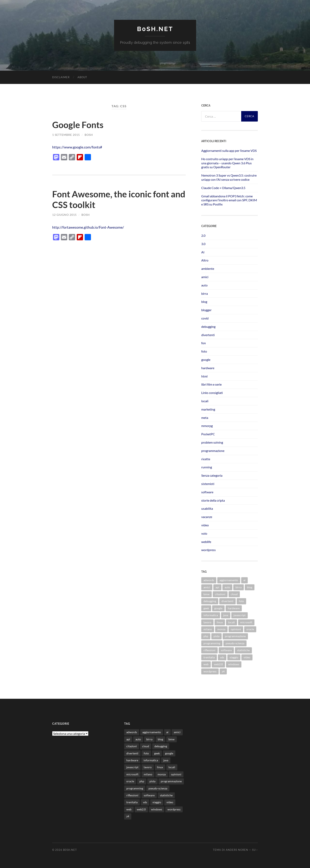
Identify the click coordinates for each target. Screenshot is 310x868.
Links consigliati (212, 393)
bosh (89, 135)
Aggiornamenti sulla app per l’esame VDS (229, 150)
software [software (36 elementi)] (226, 650)
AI (203, 252)
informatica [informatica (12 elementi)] (211, 615)
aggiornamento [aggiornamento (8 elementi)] (229, 580)
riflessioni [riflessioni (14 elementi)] (209, 650)
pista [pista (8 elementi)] (216, 636)
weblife (206, 541)
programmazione (213, 450)
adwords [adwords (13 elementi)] (209, 580)
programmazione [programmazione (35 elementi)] (235, 636)
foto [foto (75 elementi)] (241, 601)
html (204, 376)
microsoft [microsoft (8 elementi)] (246, 622)
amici (205, 277)
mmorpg (207, 426)
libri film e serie (211, 384)
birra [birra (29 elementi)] (239, 587)
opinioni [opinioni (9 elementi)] (236, 629)
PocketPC (208, 434)
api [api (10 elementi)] (217, 587)
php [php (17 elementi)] (206, 636)
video (205, 525)
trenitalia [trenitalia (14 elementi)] (209, 657)
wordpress (208, 550)
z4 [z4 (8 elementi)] (223, 671)
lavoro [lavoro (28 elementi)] (207, 622)
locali (205, 401)
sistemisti (208, 483)
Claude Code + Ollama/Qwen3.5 (223, 188)
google (206, 359)
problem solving (212, 442)
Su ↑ (255, 850)
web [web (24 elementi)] (206, 664)
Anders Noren (237, 850)
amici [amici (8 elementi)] (207, 587)
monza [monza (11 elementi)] (221, 629)
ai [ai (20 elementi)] (244, 580)
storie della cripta (213, 500)
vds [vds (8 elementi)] (222, 657)
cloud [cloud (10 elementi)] (234, 594)
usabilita (207, 508)
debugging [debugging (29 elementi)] (210, 601)
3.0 (203, 244)
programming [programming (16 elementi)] (212, 643)
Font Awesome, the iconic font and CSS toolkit (112, 199)
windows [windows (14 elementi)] (234, 664)
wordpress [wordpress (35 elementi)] (210, 671)
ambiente (208, 269)
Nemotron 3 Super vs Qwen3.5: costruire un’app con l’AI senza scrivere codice (229, 177)
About (82, 77)
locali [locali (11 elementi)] (232, 622)
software (207, 492)
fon (204, 343)
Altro (205, 260)
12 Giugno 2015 (64, 215)
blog (204, 302)
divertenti (208, 335)
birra (205, 293)
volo (204, 533)
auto (204, 285)
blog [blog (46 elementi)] (250, 587)
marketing (208, 409)
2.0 (203, 235)
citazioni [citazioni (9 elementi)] (220, 594)
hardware (208, 368)
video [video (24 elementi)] (247, 657)
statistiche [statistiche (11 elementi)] (243, 650)
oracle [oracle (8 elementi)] (250, 629)
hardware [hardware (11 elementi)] (234, 608)
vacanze (207, 517)
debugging (208, 326)
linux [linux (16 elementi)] (220, 622)
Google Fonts (78, 125)
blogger (206, 310)
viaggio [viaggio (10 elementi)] (234, 657)
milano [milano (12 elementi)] (208, 629)
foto (204, 351)
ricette (206, 459)
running (207, 467)
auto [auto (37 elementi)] (227, 587)
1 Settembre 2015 (66, 135)
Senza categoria (212, 475)
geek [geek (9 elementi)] (206, 608)
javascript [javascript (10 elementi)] (240, 615)
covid (205, 318)
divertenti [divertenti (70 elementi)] (227, 601)
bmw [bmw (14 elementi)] (207, 594)
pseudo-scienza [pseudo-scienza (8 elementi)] (235, 643)
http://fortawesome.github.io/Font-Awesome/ (90, 227)
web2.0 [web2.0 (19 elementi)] (218, 664)
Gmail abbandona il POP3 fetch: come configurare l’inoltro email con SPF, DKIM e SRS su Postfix (229, 200)
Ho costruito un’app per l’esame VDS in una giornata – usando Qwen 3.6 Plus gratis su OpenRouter (227, 163)
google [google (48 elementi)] (218, 608)
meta (205, 417)
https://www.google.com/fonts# (79, 147)
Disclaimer (61, 77)
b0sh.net (155, 29)
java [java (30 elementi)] (226, 615)
